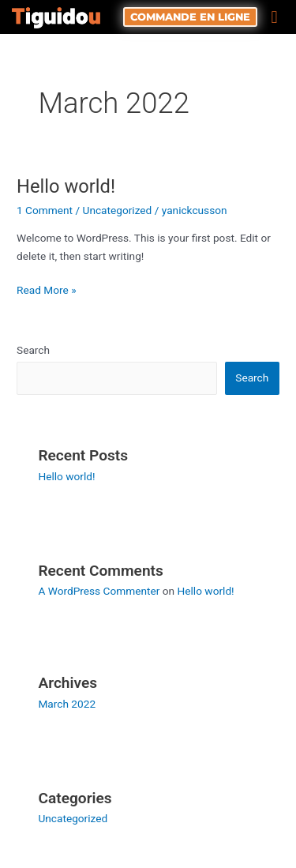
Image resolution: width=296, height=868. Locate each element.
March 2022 (67, 704)
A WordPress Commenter (99, 591)
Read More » (47, 289)
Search (33, 350)
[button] (274, 17)
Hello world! (66, 186)
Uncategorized (118, 210)
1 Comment (45, 210)
